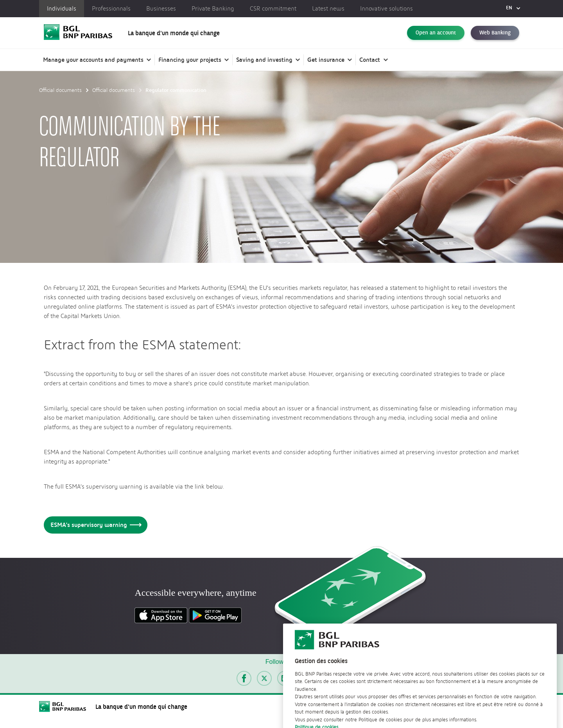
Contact (370, 60)
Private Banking (213, 9)
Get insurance (326, 60)
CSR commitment (273, 9)
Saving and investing (264, 60)
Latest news (328, 9)
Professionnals (111, 9)
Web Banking (495, 33)
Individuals (62, 9)
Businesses (161, 9)
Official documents (60, 90)
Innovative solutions (386, 9)
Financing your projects (190, 60)
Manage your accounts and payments (93, 60)
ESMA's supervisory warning (95, 525)
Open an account (436, 33)
